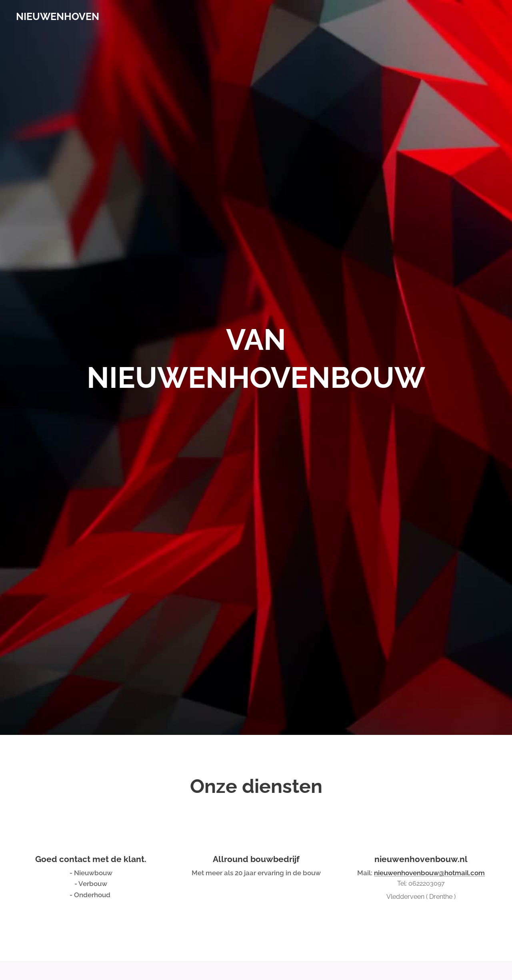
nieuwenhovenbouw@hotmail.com (429, 873)
